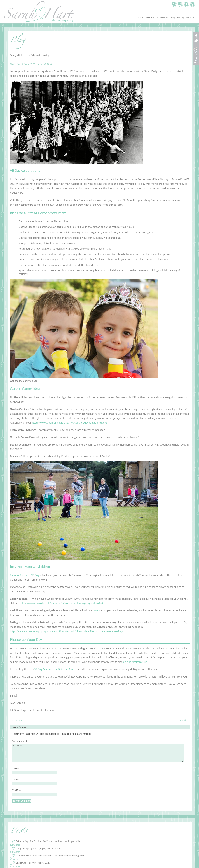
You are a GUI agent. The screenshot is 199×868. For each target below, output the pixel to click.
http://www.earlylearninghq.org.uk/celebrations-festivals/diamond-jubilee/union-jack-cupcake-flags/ (67, 631)
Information (152, 17)
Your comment (20, 741)
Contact (190, 17)
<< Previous (18, 720)
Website (16, 790)
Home (140, 17)
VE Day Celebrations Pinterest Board (55, 669)
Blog (173, 17)
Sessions (164, 17)
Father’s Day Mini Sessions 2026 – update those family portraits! (48, 841)
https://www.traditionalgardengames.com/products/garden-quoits (69, 423)
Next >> (183, 720)
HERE (97, 610)
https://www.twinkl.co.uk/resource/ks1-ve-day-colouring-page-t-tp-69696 (62, 603)
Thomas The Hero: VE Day (25, 575)
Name (17, 768)
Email (16, 779)
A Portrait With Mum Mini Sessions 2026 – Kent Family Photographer (51, 856)
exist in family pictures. (136, 662)
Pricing (180, 17)
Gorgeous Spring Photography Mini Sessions (38, 848)
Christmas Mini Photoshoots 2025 (33, 863)
